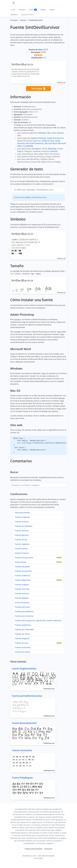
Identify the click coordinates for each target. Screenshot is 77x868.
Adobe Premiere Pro (55, 138)
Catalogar (22, 10)
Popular (52, 10)
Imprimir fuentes (22, 553)
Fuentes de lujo (21, 540)
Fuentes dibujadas (22, 567)
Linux (54, 133)
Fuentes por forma (22, 634)
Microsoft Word (51, 143)
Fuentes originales (22, 517)
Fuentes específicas (23, 625)
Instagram (37, 149)
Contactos (48, 849)
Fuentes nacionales (23, 647)
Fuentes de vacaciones (24, 558)
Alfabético (14, 15)
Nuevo (33, 10)
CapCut (20, 151)
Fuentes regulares (22, 544)
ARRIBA (43, 10)
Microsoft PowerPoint (35, 143)
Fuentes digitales (22, 598)
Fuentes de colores (22, 652)
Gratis (13, 10)
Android (60, 133)
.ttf (30, 122)
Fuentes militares (22, 522)
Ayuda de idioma (27, 15)
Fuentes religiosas (22, 638)
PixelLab (53, 151)
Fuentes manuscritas (23, 571)
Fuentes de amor (22, 643)
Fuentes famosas (22, 531)
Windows (42, 133)
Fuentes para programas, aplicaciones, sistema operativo (38, 620)
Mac (49, 133)
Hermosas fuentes (22, 513)
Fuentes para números (24, 616)
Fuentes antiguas (22, 585)
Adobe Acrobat (48, 141)
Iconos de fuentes (22, 602)
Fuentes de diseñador (24, 526)
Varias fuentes (21, 562)
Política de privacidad (34, 849)
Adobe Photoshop (39, 138)
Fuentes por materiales (24, 629)
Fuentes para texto (22, 607)
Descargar (38, 89)
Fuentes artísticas (22, 594)
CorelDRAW (28, 146)
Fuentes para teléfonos (24, 611)
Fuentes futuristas (22, 589)
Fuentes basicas (21, 549)
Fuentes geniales (22, 535)
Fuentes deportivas (23, 580)
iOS (19, 135)
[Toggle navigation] (14, 3)
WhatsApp (52, 149)
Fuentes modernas (22, 576)
